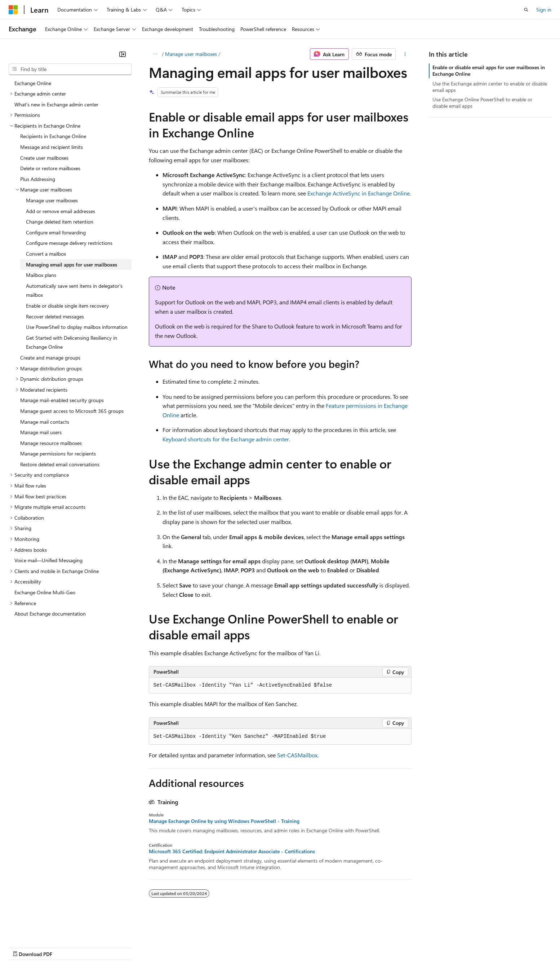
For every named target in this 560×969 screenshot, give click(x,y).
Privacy (157, 947)
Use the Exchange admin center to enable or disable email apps (490, 87)
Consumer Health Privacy (207, 947)
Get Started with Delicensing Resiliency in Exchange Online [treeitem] (72, 342)
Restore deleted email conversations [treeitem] (60, 464)
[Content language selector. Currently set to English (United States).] (42, 930)
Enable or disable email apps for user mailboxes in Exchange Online (489, 71)
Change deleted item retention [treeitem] (60, 222)
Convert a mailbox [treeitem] (46, 254)
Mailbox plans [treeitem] (41, 275)
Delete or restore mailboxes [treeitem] (50, 168)
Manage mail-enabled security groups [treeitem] (62, 400)
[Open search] (526, 10)
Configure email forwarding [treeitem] (56, 232)
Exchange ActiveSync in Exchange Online (359, 193)
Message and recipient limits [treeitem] (52, 147)
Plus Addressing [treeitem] (38, 179)
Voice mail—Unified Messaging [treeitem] (48, 560)
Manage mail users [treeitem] (41, 432)
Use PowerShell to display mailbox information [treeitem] (77, 327)
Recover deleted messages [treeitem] (55, 316)
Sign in (544, 10)
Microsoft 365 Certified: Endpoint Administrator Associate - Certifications (232, 851)
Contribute (129, 947)
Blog (98, 947)
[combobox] (70, 69)
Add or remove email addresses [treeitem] (61, 211)
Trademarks (299, 947)
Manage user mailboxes (191, 54)
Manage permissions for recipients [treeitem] (58, 453)
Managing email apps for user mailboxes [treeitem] (72, 265)
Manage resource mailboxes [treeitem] (51, 443)
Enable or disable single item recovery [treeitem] (67, 306)
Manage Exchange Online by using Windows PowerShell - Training (224, 821)
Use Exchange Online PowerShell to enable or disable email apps (482, 103)
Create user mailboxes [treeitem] (44, 158)
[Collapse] (123, 54)
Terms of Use (263, 947)
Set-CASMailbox (297, 755)
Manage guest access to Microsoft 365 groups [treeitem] (72, 411)
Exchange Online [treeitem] (33, 83)
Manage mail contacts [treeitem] (45, 422)
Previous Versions (65, 947)
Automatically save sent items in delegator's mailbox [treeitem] (74, 290)
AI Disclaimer (23, 947)
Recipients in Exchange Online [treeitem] (53, 136)
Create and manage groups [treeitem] (50, 358)
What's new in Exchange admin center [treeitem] (56, 104)
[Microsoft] (13, 10)
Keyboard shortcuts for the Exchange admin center (226, 439)
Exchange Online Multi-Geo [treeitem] (45, 592)
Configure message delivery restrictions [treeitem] (69, 243)
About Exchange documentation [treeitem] (50, 614)
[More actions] (405, 54)
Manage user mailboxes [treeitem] (52, 200)
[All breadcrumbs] (155, 54)
